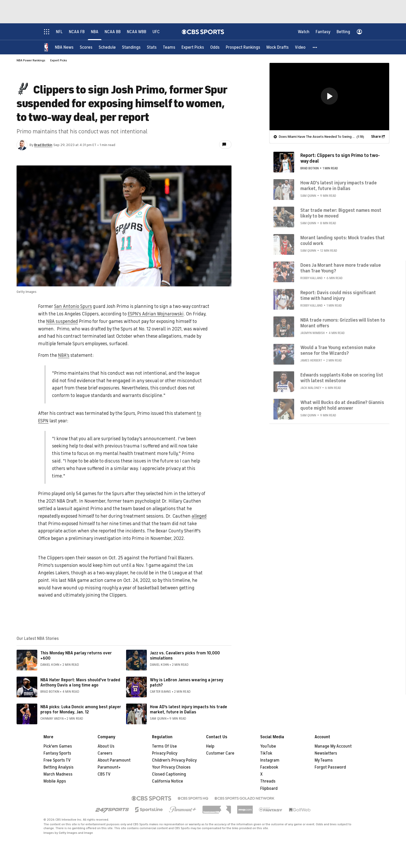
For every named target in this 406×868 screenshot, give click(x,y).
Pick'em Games (58, 746)
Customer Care (220, 753)
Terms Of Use (164, 746)
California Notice (168, 781)
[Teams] (169, 47)
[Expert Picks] (193, 47)
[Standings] (131, 47)
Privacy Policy (165, 753)
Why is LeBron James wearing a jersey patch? (187, 682)
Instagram (270, 760)
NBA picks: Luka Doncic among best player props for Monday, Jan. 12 (81, 709)
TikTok (266, 753)
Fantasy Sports (57, 753)
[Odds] (215, 47)
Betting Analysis (59, 767)
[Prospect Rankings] (243, 47)
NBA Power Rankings (31, 60)
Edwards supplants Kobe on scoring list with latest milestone (342, 378)
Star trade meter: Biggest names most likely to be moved (341, 213)
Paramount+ (109, 767)
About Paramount (114, 760)
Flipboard (269, 789)
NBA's (64, 355)
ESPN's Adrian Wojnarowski (156, 314)
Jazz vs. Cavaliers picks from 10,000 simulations (185, 656)
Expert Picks (59, 60)
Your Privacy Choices (171, 767)
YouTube (268, 746)
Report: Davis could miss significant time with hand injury (338, 295)
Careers (105, 753)
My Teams (324, 760)
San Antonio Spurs (73, 306)
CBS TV (104, 774)
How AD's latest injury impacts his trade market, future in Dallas (189, 709)
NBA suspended (62, 321)
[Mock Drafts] (278, 47)
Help (210, 746)
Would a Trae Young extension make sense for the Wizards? (338, 350)
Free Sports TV (57, 760)
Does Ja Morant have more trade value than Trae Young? (341, 268)
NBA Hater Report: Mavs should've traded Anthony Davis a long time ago (80, 682)
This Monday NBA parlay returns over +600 (76, 656)
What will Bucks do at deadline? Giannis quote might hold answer (342, 405)
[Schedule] (107, 47)
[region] (329, 97)
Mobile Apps (55, 781)
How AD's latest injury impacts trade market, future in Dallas (339, 186)
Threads (268, 781)
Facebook (269, 767)
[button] (315, 47)
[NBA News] (64, 47)
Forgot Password (330, 767)
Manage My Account (333, 746)
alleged (199, 516)
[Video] (300, 47)
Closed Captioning (169, 774)
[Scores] (86, 47)
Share (376, 137)
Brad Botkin (43, 145)
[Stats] (152, 47)
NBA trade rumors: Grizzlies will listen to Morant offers (343, 323)
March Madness (58, 774)
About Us (106, 746)
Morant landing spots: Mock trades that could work (343, 241)
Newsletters (326, 753)
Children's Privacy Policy (174, 760)
